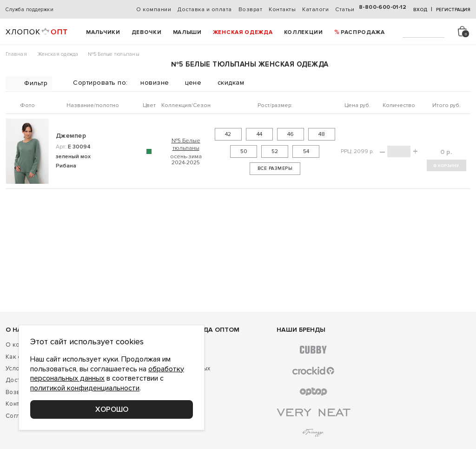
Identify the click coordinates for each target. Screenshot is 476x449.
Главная (16, 54)
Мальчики (103, 32)
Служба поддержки (30, 10)
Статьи (345, 10)
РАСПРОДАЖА (363, 32)
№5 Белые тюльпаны (186, 144)
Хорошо (112, 409)
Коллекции (304, 32)
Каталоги (315, 10)
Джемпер (71, 136)
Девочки (147, 32)
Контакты (282, 10)
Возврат (251, 10)
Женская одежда (243, 32)
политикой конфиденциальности (85, 388)
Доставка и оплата (205, 10)
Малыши (187, 32)
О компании (154, 10)
